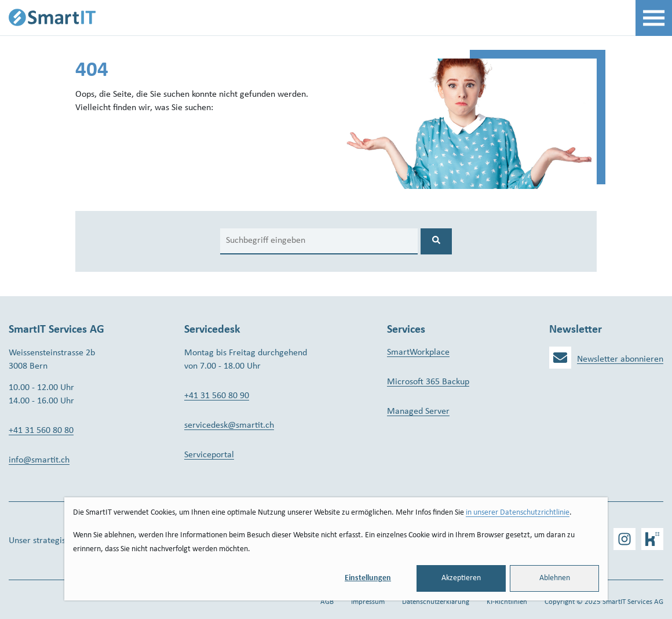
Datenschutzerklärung (436, 602)
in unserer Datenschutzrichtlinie (518, 513)
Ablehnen (555, 578)
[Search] (319, 241)
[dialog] (336, 549)
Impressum (368, 602)
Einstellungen (368, 578)
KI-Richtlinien (507, 602)
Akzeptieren (461, 578)
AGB (327, 602)
